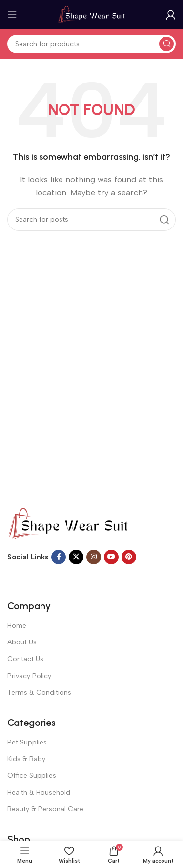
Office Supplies (32, 775)
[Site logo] (92, 14)
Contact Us (25, 659)
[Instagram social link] (94, 557)
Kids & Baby (26, 759)
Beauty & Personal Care (45, 809)
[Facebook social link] (59, 557)
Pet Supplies (27, 742)
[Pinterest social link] (129, 557)
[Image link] (68, 523)
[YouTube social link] (111, 557)
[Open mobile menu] (12, 15)
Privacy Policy (29, 676)
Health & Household (39, 793)
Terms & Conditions (39, 692)
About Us (22, 642)
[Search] (91, 44)
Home (17, 626)
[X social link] (76, 557)
